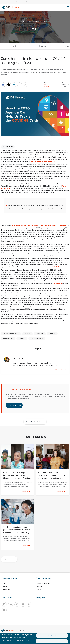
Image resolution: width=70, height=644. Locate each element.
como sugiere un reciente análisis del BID (47, 267)
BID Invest (27, 334)
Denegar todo (52, 635)
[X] (17, 604)
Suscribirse (15, 405)
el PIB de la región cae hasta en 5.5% (43, 161)
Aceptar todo (52, 641)
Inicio (22, 22)
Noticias (4, 586)
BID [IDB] (20, 630)
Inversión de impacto (37, 338)
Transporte (46, 22)
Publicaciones (6, 589)
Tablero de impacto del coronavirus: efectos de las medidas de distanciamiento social (36, 205)
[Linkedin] (11, 604)
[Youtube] (23, 604)
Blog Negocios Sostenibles (33, 22)
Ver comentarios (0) (33, 422)
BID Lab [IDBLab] (25, 630)
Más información (59, 370)
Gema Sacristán (47, 85)
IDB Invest (22, 338)
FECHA (63, 83)
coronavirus (40, 334)
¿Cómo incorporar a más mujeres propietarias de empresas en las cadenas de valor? (35, 209)
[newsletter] (4, 610)
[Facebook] (4, 604)
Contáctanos (40, 586)
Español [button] (64, 2)
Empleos (39, 589)
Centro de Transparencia (43, 583)
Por (45, 83)
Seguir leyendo (27, 491)
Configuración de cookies (22, 640)
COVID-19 (52, 334)
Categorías (42, 46)
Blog (3, 583)
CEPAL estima (57, 283)
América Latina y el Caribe (11, 334)
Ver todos (10, 559)
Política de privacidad (9, 640)
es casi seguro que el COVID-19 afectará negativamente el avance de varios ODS (39, 226)
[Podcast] (29, 604)
